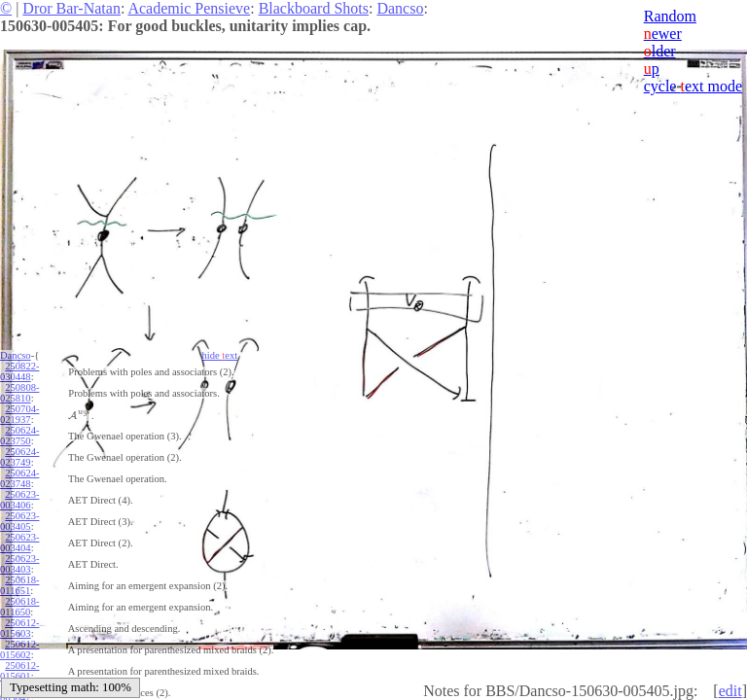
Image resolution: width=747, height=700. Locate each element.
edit (730, 691)
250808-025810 (19, 393)
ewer (663, 34)
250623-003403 (19, 564)
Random (670, 16)
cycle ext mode (693, 86)
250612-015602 (19, 649)
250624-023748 (19, 478)
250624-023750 (19, 436)
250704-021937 (19, 414)
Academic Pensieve (189, 8)
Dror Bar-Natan (71, 8)
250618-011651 (19, 585)
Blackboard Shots (314, 8)
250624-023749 (19, 457)
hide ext (220, 355)
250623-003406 (19, 500)
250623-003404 (19, 542)
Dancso (400, 8)
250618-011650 (19, 607)
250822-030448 (19, 371)
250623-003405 (19, 521)
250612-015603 (19, 628)
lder (660, 51)
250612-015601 (19, 671)
